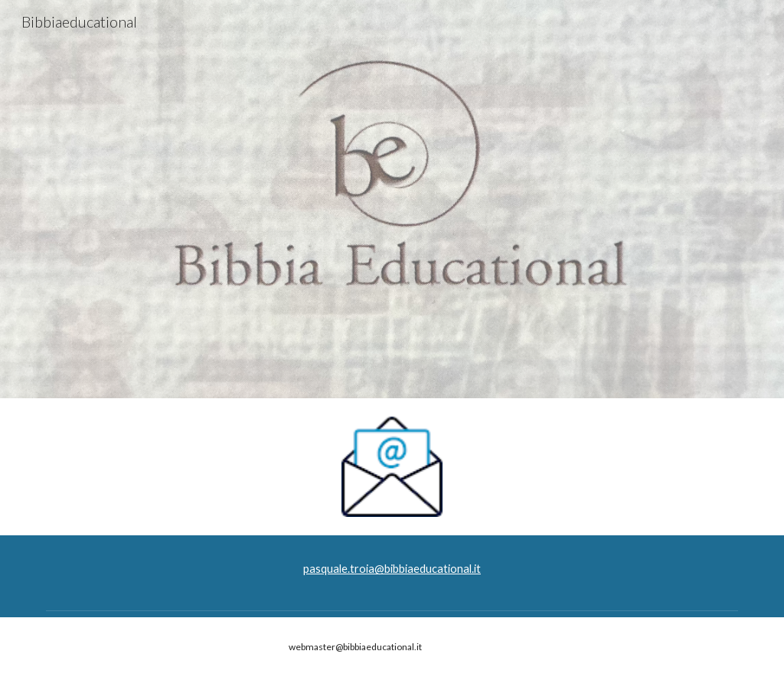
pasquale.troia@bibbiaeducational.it (392, 569)
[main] (392, 569)
